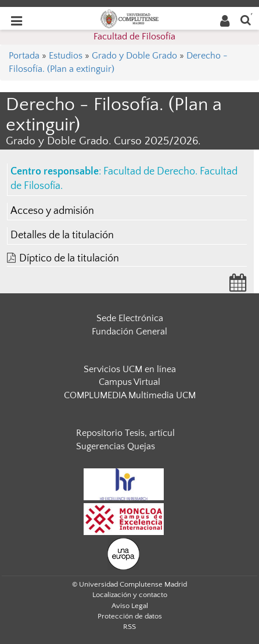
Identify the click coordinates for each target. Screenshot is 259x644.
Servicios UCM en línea (130, 369)
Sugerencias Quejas (116, 446)
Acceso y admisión (52, 211)
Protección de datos (130, 616)
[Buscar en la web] (246, 19)
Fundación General (129, 332)
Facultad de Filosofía (134, 37)
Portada (24, 56)
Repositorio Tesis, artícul (125, 433)
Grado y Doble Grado (134, 56)
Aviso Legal (130, 606)
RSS (129, 627)
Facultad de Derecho (149, 172)
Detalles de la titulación (62, 235)
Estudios (66, 56)
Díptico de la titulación (69, 259)
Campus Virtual (129, 382)
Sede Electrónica (130, 318)
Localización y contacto (130, 595)
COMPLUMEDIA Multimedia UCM (130, 395)
